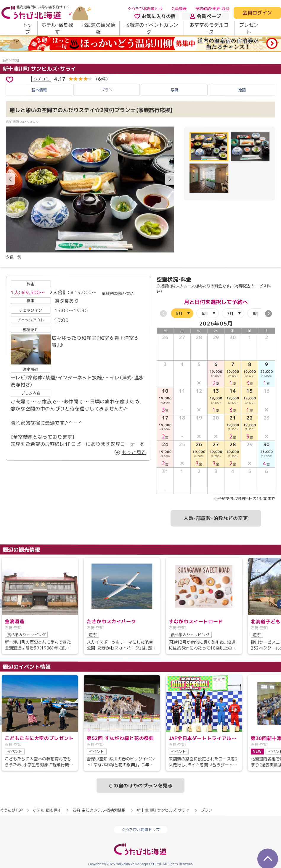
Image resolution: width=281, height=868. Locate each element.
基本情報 (39, 90)
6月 (205, 313)
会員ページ (205, 16)
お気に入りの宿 (155, 16)
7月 (230, 313)
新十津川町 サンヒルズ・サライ (39, 69)
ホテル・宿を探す (57, 28)
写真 (174, 90)
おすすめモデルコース (209, 28)
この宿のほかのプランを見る (140, 786)
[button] (170, 179)
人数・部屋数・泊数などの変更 (216, 519)
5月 (179, 313)
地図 (242, 90)
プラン (107, 90)
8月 (256, 313)
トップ (28, 28)
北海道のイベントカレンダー (151, 28)
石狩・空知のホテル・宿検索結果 (99, 810)
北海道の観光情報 (98, 28)
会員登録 (179, 9)
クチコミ (41, 79)
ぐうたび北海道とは (145, 9)
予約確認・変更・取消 (212, 9)
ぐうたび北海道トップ (141, 830)
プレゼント (249, 28)
